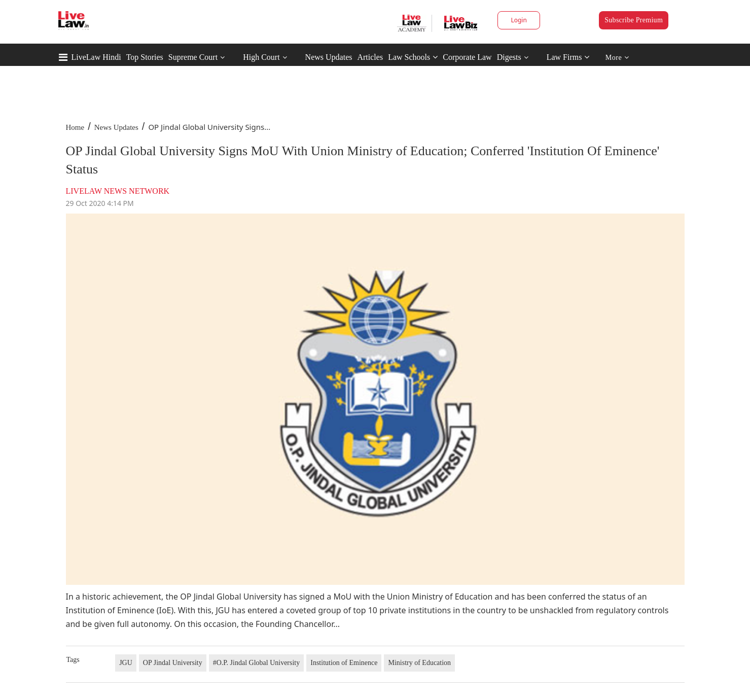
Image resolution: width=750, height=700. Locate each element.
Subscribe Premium (634, 20)
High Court (261, 57)
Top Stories (145, 57)
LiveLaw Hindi (96, 57)
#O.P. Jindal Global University (257, 663)
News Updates (329, 57)
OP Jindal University (173, 663)
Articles (370, 57)
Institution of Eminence (344, 663)
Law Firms (568, 57)
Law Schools (413, 57)
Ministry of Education (419, 663)
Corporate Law (467, 57)
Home (75, 127)
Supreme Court (193, 57)
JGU (126, 663)
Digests (509, 57)
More (617, 58)
